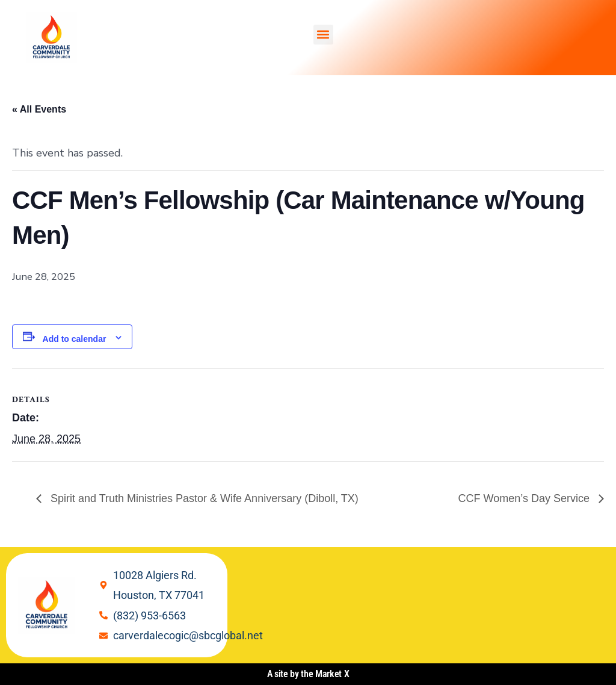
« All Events (39, 109)
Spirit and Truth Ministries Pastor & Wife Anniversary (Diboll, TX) (203, 498)
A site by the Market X (308, 674)
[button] (323, 35)
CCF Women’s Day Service (525, 498)
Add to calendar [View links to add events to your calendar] (75, 339)
